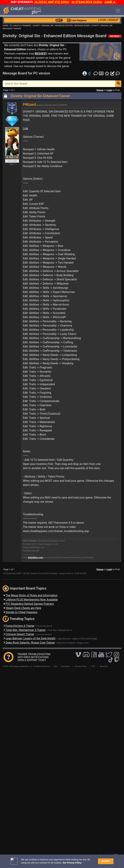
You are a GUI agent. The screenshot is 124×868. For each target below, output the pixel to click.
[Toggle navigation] (118, 11)
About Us (104, 666)
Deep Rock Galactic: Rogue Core (73, 643)
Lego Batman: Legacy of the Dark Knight (77, 639)
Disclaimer (65, 666)
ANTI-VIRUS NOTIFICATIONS (33, 657)
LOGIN (102, 20)
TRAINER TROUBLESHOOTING (34, 654)
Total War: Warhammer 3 (60, 630)
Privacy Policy (81, 666)
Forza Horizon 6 (44, 626)
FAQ (55, 666)
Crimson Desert (44, 634)
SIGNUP (113, 20)
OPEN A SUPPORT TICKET (32, 660)
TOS (93, 666)
